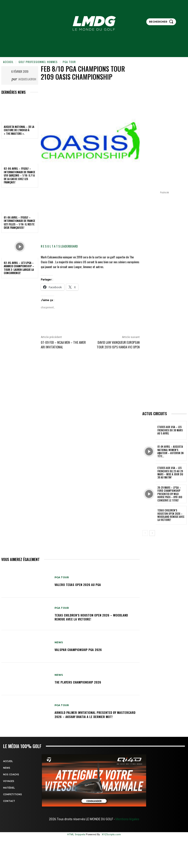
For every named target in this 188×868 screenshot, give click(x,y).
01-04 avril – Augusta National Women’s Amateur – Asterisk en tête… (170, 451)
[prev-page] (145, 533)
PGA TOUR (69, 62)
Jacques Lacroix (27, 79)
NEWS (59, 642)
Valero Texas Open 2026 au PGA (78, 585)
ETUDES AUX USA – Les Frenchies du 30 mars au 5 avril (171, 430)
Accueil (8, 62)
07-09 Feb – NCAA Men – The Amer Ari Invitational (63, 345)
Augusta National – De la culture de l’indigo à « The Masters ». (19, 130)
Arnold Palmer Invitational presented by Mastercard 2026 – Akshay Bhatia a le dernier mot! (95, 714)
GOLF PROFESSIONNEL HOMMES (38, 62)
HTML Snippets (76, 834)
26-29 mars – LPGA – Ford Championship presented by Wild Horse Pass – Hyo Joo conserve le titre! (172, 494)
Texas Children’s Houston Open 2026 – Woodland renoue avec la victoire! (91, 617)
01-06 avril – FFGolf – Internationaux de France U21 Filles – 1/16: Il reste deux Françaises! (19, 223)
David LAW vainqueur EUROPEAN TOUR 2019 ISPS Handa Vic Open (118, 345)
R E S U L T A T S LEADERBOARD (59, 246)
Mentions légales (127, 819)
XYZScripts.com (111, 834)
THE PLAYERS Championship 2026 (78, 682)
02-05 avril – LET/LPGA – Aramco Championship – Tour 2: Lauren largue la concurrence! (19, 268)
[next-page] (152, 533)
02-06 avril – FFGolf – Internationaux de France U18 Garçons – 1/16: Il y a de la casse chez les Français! (19, 175)
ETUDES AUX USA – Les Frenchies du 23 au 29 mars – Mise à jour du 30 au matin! (171, 473)
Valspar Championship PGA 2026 (78, 650)
